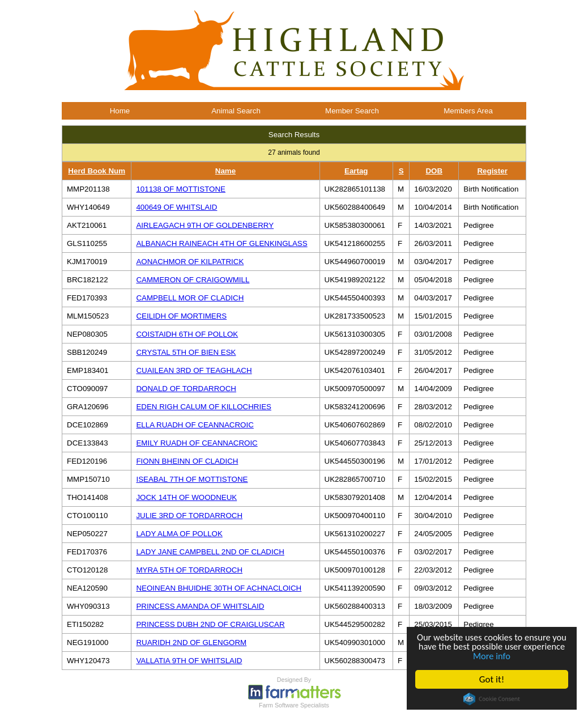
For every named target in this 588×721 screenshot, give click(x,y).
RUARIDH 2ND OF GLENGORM (191, 642)
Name (225, 171)
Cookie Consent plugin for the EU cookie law (492, 699)
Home (120, 111)
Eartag (356, 171)
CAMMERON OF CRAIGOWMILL (193, 280)
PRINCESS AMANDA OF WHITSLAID (200, 606)
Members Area (468, 111)
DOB (434, 171)
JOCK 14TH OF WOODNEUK (186, 497)
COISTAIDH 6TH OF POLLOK (187, 334)
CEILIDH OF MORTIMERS (181, 316)
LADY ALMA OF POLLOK (179, 534)
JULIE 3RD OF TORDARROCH (189, 516)
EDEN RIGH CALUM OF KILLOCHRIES (203, 407)
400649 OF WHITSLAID (176, 207)
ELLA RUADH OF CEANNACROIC (195, 425)
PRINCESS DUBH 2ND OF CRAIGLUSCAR (210, 624)
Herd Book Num (97, 171)
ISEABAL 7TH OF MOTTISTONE (192, 479)
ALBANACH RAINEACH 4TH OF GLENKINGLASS (221, 243)
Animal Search (236, 111)
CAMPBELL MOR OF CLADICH (190, 298)
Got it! (492, 679)
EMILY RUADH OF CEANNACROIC (197, 443)
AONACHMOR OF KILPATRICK (190, 262)
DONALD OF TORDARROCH (186, 389)
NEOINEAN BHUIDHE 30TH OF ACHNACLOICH (219, 588)
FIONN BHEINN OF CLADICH (187, 461)
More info (514, 656)
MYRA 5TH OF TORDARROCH (189, 570)
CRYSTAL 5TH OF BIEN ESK (186, 352)
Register (492, 171)
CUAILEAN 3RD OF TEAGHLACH (194, 370)
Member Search (352, 111)
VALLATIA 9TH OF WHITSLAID (189, 661)
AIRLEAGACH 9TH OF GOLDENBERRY (205, 225)
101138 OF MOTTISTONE (181, 189)
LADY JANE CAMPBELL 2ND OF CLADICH (210, 552)
